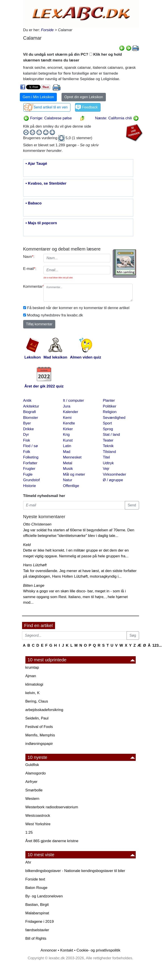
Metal (68, 463)
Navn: (29, 257)
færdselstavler (37, 930)
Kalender (71, 412)
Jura (67, 406)
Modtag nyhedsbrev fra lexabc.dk (55, 315)
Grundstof (32, 480)
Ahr (28, 862)
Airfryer (32, 782)
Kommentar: (32, 286)
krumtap (32, 667)
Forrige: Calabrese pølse (48, 118)
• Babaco (34, 203)
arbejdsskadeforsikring (44, 710)
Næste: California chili (117, 118)
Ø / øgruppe (113, 480)
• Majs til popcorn (41, 223)
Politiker (110, 406)
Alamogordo (36, 773)
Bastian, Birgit (37, 905)
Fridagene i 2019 (40, 922)
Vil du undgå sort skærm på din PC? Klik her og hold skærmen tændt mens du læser (73, 57)
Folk (27, 452)
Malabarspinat (37, 913)
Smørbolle (34, 790)
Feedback (90, 107)
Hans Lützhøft (35, 565)
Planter (109, 400)
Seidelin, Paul (37, 718)
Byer (27, 423)
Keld (27, 545)
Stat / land (112, 435)
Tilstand (110, 452)
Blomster (31, 418)
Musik (68, 469)
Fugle (28, 474)
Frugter (29, 469)
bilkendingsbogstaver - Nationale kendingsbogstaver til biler (75, 871)
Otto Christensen (37, 524)
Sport (108, 423)
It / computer (74, 400)
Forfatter (30, 463)
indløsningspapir (39, 744)
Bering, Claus (37, 701)
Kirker (68, 429)
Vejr (106, 469)
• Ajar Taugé (36, 164)
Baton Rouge (36, 888)
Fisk (27, 440)
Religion (110, 412)
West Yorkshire (38, 824)
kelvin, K (33, 693)
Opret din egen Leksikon (84, 97)
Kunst (68, 440)
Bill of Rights (36, 938)
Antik (27, 400)
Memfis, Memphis (40, 735)
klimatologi (34, 684)
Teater (108, 440)
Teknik (108, 446)
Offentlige (71, 486)
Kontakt (67, 950)
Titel (107, 457)
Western (32, 799)
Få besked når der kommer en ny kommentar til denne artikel (78, 308)
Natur (68, 480)
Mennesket (72, 457)
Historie (30, 486)
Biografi (30, 412)
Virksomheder (115, 474)
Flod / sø (31, 446)
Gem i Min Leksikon (38, 97)
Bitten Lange (34, 586)
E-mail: (30, 269)
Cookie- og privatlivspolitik (98, 950)
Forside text (35, 879)
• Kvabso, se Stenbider (46, 183)
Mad (67, 452)
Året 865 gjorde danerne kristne (52, 841)
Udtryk (108, 463)
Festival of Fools (39, 727)
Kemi (67, 418)
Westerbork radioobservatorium (52, 807)
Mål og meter (74, 474)
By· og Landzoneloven (44, 896)
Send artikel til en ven (51, 107)
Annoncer (49, 950)
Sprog (108, 429)
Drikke (29, 429)
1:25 (29, 832)
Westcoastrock (38, 816)
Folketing (31, 457)
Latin (67, 446)
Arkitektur (31, 406)
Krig (66, 435)
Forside (47, 30)
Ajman (31, 676)
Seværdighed (114, 418)
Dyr (26, 435)
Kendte (69, 423)
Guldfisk (32, 765)
